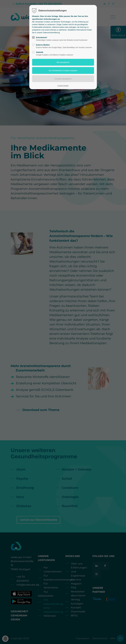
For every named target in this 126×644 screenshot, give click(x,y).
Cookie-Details (63, 86)
